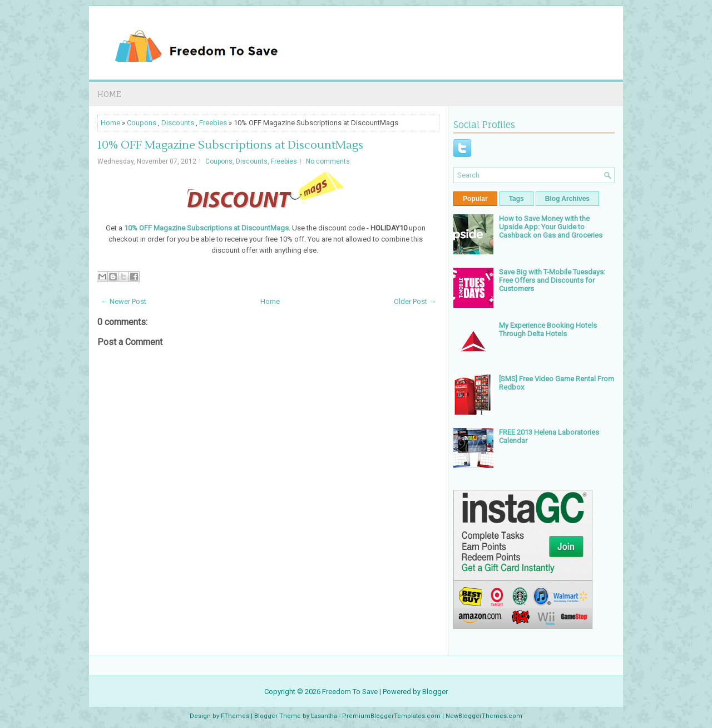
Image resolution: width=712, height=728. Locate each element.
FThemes (235, 716)
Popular (475, 199)
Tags (516, 199)
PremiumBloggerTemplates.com (391, 716)
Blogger (435, 692)
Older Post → (415, 301)
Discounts (178, 123)
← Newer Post (123, 301)
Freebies (213, 123)
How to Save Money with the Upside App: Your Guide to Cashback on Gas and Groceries (551, 227)
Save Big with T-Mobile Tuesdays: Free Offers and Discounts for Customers (552, 280)
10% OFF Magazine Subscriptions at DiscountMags (230, 145)
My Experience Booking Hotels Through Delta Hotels (548, 329)
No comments (328, 161)
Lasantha (324, 716)
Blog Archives (567, 199)
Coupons (142, 123)
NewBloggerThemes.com (484, 716)
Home (109, 94)
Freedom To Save (350, 692)
